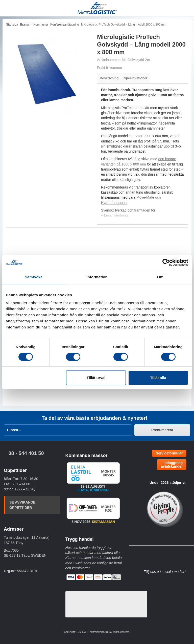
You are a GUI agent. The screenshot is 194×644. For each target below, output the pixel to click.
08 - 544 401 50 (26, 453)
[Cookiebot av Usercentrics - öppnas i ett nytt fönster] (166, 262)
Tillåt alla (158, 378)
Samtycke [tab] (34, 277)
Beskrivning (109, 78)
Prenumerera (162, 430)
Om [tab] (160, 277)
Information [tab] (97, 277)
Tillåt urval (96, 378)
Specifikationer (136, 78)
